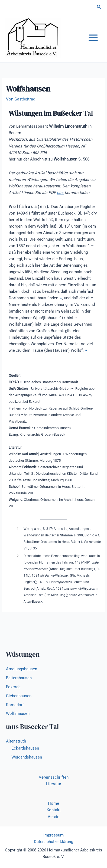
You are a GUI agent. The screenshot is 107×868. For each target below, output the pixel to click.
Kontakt (54, 810)
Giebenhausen (19, 696)
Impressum (53, 835)
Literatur (54, 784)
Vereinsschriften (54, 777)
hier (60, 193)
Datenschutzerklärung (53, 842)
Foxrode (13, 687)
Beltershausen (19, 678)
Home (53, 803)
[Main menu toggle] (93, 38)
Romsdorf (15, 705)
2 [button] (86, 349)
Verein (53, 817)
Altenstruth (16, 741)
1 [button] (61, 297)
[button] (99, 7)
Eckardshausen (25, 748)
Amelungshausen (22, 669)
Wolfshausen (18, 713)
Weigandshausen (27, 757)
